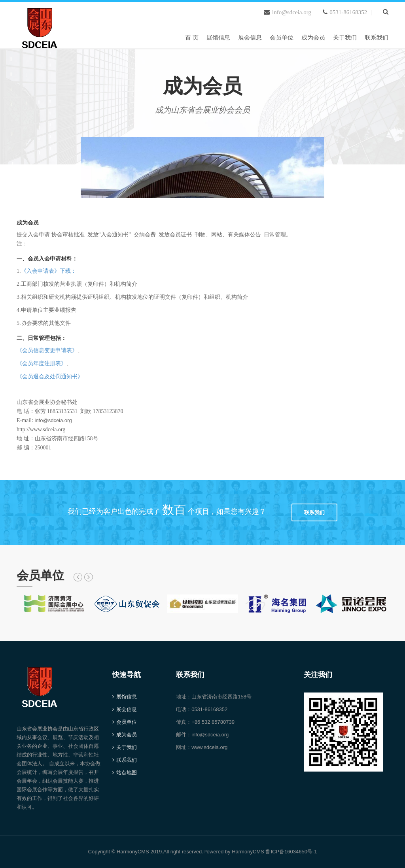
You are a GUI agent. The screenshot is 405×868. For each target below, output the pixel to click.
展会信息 (250, 37)
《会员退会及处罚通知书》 (50, 376)
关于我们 (345, 37)
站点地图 (127, 773)
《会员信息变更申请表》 (47, 350)
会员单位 (282, 37)
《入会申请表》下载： (49, 271)
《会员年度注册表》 (42, 363)
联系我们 (377, 37)
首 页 (192, 37)
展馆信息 (218, 37)
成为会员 (313, 37)
